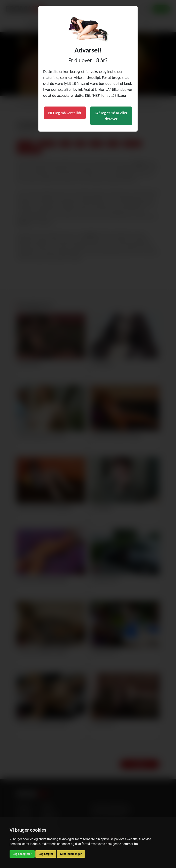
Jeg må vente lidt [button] (65, 113)
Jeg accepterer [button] (22, 854)
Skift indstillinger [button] (71, 854)
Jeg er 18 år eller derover (111, 116)
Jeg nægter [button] (46, 854)
